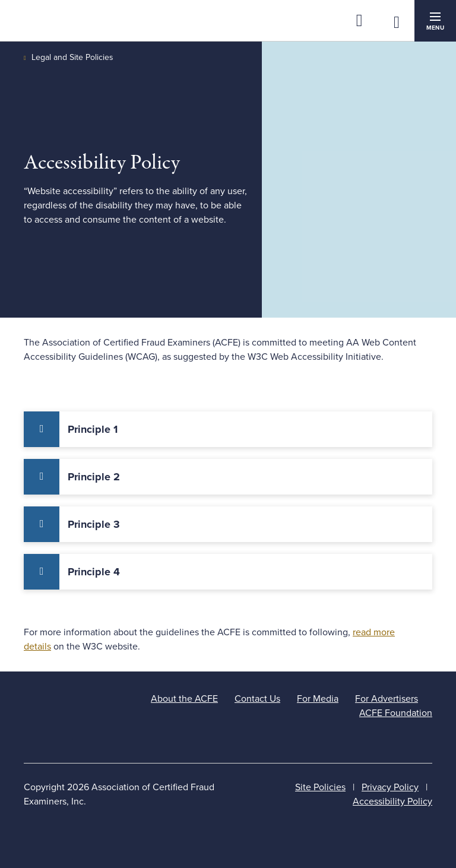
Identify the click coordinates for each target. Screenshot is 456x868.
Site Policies (320, 787)
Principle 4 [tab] (94, 572)
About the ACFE (184, 699)
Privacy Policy (390, 787)
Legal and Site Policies (72, 57)
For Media (318, 699)
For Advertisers (387, 699)
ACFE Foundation (396, 713)
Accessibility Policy (392, 802)
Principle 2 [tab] (94, 477)
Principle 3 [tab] (94, 524)
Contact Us (257, 699)
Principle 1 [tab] (93, 429)
